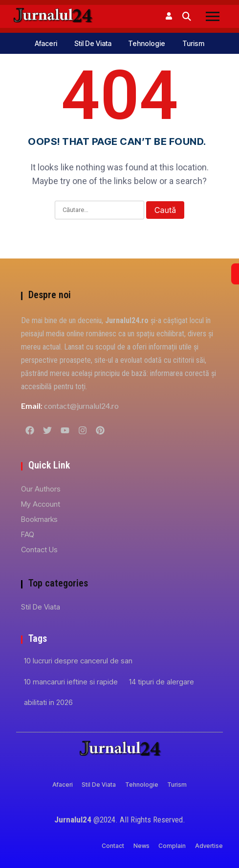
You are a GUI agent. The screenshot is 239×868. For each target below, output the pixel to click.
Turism (193, 43)
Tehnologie (147, 43)
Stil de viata (93, 43)
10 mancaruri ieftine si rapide (71, 682)
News (141, 846)
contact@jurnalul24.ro (81, 406)
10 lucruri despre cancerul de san (78, 661)
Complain (172, 846)
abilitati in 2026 (48, 702)
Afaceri (46, 43)
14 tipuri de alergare (162, 682)
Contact (113, 846)
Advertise (209, 846)
